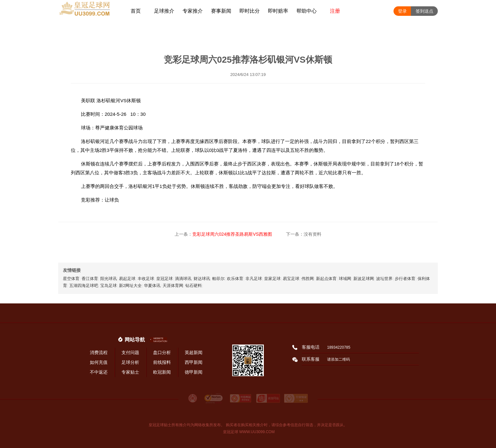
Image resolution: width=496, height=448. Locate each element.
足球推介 (164, 11)
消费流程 (99, 352)
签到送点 (425, 11)
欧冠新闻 (162, 372)
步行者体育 (405, 279)
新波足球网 (364, 279)
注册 (335, 11)
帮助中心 (307, 11)
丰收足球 (146, 279)
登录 (402, 11)
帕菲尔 (218, 279)
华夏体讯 (152, 286)
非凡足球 (254, 279)
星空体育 (71, 279)
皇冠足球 (164, 279)
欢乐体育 (235, 279)
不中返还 (99, 372)
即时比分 (250, 11)
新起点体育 (326, 279)
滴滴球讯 (183, 279)
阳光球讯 (108, 279)
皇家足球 (272, 279)
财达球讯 (202, 279)
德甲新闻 (194, 372)
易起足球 (127, 279)
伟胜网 (308, 279)
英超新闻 (194, 352)
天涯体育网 (173, 286)
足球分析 (130, 362)
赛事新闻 (221, 11)
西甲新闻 (194, 362)
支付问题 (130, 352)
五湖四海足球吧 (84, 286)
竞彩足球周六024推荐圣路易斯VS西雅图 (232, 234)
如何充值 (99, 362)
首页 (136, 11)
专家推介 (193, 11)
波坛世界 (384, 279)
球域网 (345, 279)
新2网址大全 (130, 286)
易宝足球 (291, 279)
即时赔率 (278, 11)
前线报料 (162, 362)
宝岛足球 (108, 286)
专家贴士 (130, 372)
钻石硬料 (194, 286)
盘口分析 (162, 352)
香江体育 (90, 279)
